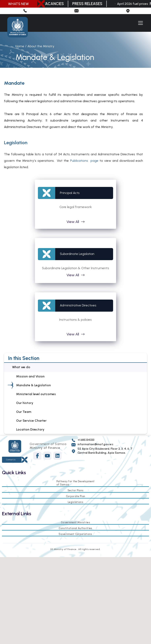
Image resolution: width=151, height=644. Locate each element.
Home (20, 46)
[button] (140, 23)
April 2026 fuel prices (133, 4)
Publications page (84, 166)
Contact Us (11, 460)
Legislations (75, 502)
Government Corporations (75, 534)
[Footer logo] (15, 446)
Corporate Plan (75, 496)
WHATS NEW (18, 4)
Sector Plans (76, 490)
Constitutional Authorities (75, 528)
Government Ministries (75, 522)
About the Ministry (41, 46)
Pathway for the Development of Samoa (76, 483)
